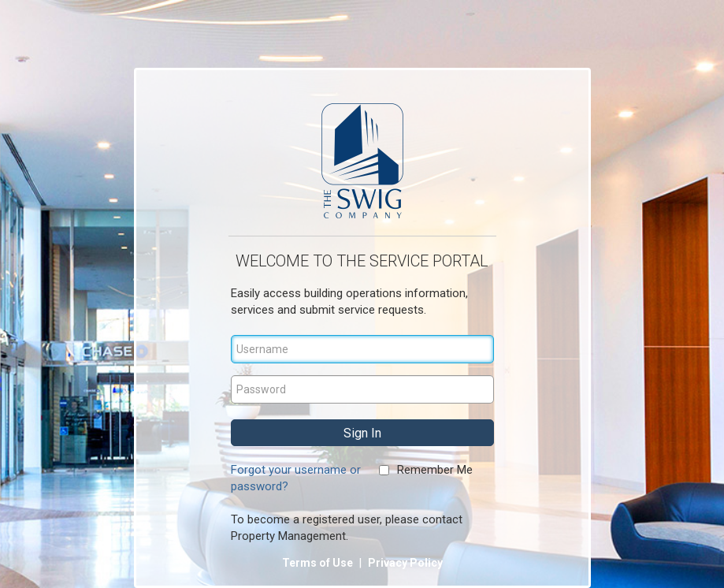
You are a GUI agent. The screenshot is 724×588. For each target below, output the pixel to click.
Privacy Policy (405, 563)
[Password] (362, 389)
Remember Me (435, 470)
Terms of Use (319, 563)
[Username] (362, 349)
